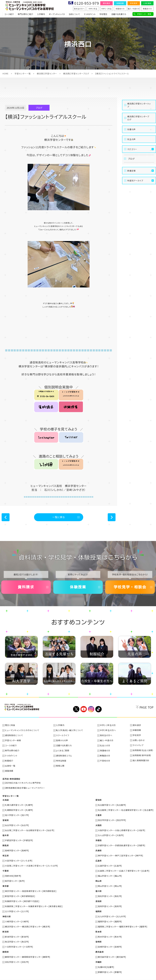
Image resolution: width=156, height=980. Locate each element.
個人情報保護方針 (141, 760)
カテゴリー (132, 149)
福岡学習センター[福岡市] (110, 917)
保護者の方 (120, 9)
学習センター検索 (144, 14)
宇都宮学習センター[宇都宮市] (19, 838)
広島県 (99, 858)
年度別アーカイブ (135, 181)
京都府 (99, 838)
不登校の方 (105, 760)
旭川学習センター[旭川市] (17, 813)
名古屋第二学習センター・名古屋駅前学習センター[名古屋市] (126, 808)
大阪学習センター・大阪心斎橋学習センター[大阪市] (122, 828)
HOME (6, 73)
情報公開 (60, 765)
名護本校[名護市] (106, 962)
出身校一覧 (10, 765)
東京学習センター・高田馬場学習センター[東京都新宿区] (31, 888)
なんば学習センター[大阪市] (111, 833)
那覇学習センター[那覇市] (110, 967)
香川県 (99, 888)
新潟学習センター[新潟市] (17, 932)
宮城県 (6, 818)
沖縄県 (99, 957)
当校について (74, 14)
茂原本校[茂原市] (13, 873)
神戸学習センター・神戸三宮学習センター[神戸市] (121, 853)
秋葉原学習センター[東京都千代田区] (22, 897)
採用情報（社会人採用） (143, 750)
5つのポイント (90, 14)
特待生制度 (61, 760)
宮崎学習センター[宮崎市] (110, 942)
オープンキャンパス (57, 14)
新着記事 (131, 171)
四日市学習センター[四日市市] (112, 818)
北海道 (6, 798)
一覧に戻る (59, 517)
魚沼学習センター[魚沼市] (17, 937)
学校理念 (103, 14)
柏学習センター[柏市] (15, 878)
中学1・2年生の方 (108, 725)
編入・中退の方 (134, 9)
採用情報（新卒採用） (142, 755)
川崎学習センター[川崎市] (17, 917)
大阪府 (99, 823)
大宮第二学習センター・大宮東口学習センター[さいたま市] (31, 863)
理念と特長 (10, 725)
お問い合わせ (139, 740)
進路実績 (9, 770)
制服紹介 (9, 760)
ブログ (131, 159)
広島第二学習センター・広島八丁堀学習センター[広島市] (124, 868)
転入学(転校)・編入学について (70, 730)
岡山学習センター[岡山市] (110, 883)
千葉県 (6, 868)
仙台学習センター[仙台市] (17, 823)
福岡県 (99, 907)
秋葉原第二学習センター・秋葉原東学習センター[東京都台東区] (34, 902)
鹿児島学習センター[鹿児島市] (112, 952)
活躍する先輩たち (119, 14)
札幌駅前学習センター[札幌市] (19, 808)
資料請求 (106, 3)
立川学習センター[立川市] (17, 907)
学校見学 (134, 3)
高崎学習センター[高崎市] (17, 848)
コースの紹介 (11, 745)
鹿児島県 (100, 947)
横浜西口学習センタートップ (139, 105)
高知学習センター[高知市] (110, 902)
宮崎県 (99, 937)
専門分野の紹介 (12, 750)
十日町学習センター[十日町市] (19, 942)
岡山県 (99, 878)
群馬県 (6, 843)
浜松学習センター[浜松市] (17, 957)
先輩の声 (131, 129)
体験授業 (120, 3)
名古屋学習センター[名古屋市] (112, 803)
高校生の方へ (79, 9)
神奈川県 (7, 912)
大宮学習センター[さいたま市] (19, 858)
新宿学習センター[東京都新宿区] (20, 893)
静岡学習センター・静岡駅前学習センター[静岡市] (28, 952)
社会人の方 (105, 745)
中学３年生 (93, 9)
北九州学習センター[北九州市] (112, 912)
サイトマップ (138, 745)
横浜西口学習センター (47, 73)
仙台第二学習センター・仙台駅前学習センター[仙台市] (30, 828)
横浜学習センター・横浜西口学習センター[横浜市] (28, 922)
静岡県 (6, 947)
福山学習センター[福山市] (110, 873)
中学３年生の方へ (108, 730)
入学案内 (41, 14)
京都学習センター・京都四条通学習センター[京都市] (122, 843)
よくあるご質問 (63, 750)
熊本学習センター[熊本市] (110, 932)
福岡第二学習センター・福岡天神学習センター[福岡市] (123, 922)
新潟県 (6, 927)
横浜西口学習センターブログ (76, 73)
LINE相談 (147, 3)
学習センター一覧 (23, 73)
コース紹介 (9, 14)
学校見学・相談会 (130, 587)
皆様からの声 (62, 740)
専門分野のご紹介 (25, 14)
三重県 (99, 813)
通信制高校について (14, 735)
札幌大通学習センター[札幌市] (19, 803)
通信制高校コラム (64, 755)
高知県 (99, 897)
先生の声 (131, 139)
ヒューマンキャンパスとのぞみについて (22, 730)
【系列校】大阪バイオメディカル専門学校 (23, 782)
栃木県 (6, 833)
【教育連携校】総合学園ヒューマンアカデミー (25, 787)
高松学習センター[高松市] (110, 893)
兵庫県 (99, 848)
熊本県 (99, 927)
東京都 (6, 883)
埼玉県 (6, 853)
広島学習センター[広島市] (110, 863)
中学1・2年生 (107, 9)
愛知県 (99, 798)
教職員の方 (147, 9)
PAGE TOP (147, 707)
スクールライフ (63, 735)
